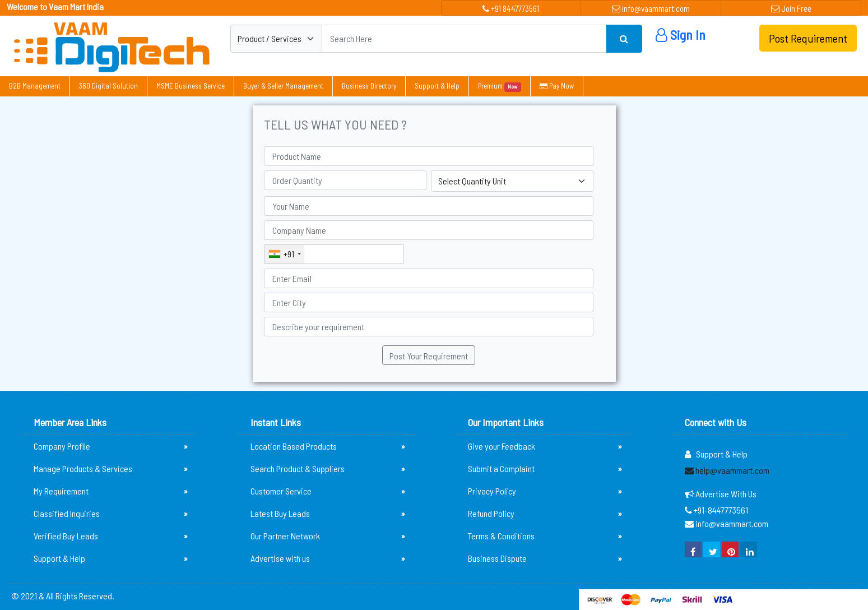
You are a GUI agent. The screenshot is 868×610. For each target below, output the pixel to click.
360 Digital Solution (108, 86)
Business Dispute (545, 558)
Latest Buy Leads (328, 514)
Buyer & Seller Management (283, 86)
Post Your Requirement (429, 356)
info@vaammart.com (651, 8)
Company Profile (111, 446)
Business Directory (369, 86)
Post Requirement (808, 38)
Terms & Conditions (545, 536)
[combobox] (284, 254)
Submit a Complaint (545, 469)
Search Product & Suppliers (328, 469)
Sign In (681, 34)
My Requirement (111, 491)
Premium (500, 86)
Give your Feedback (545, 446)
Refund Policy (545, 514)
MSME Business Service (191, 86)
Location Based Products (328, 446)
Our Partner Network (328, 536)
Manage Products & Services (111, 469)
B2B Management (35, 86)
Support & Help (437, 86)
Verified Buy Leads (111, 536)
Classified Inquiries (111, 514)
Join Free (791, 8)
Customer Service (328, 491)
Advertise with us (328, 558)
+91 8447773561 (511, 8)
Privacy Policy (545, 491)
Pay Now (557, 86)
